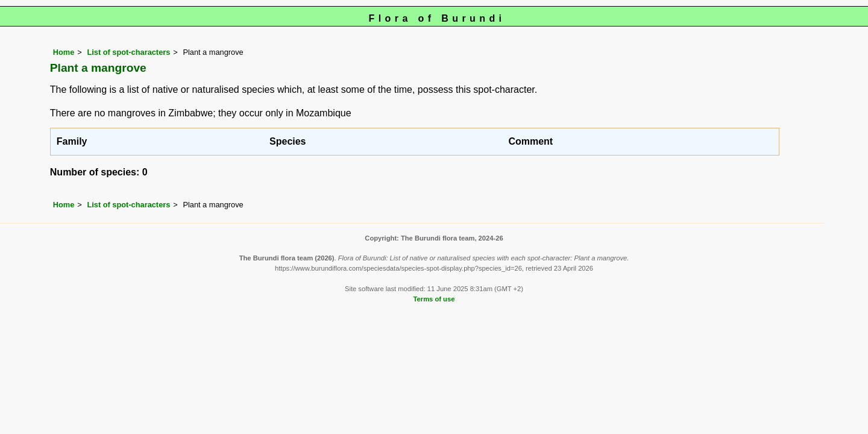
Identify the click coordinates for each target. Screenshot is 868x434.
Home (64, 52)
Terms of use (434, 299)
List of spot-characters (128, 52)
